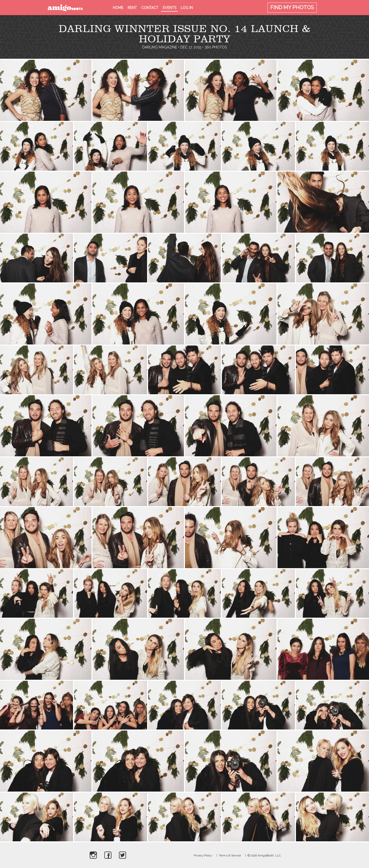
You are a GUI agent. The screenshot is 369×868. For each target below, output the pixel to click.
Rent (132, 8)
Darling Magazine (160, 47)
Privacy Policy (203, 856)
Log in (187, 8)
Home (118, 8)
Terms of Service (230, 856)
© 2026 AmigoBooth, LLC (264, 856)
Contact (150, 8)
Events (170, 8)
